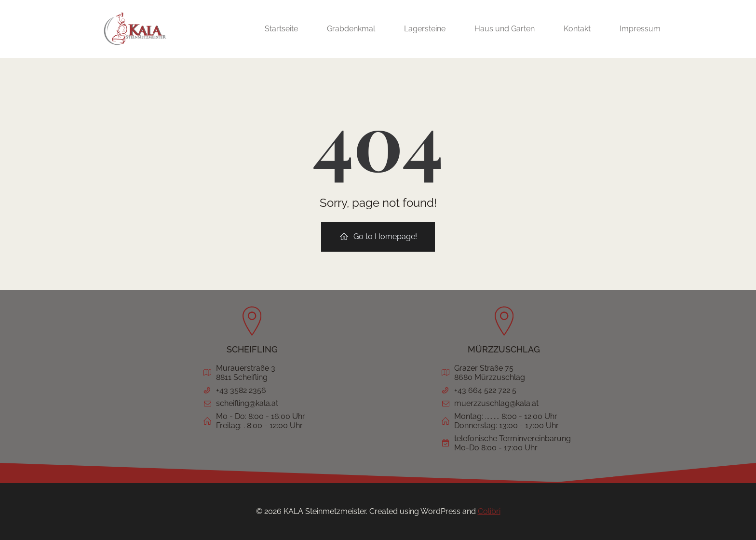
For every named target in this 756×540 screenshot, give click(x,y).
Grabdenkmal (351, 29)
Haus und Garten (505, 29)
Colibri (489, 511)
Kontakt (577, 29)
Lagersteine (425, 29)
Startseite (281, 29)
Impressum (640, 29)
